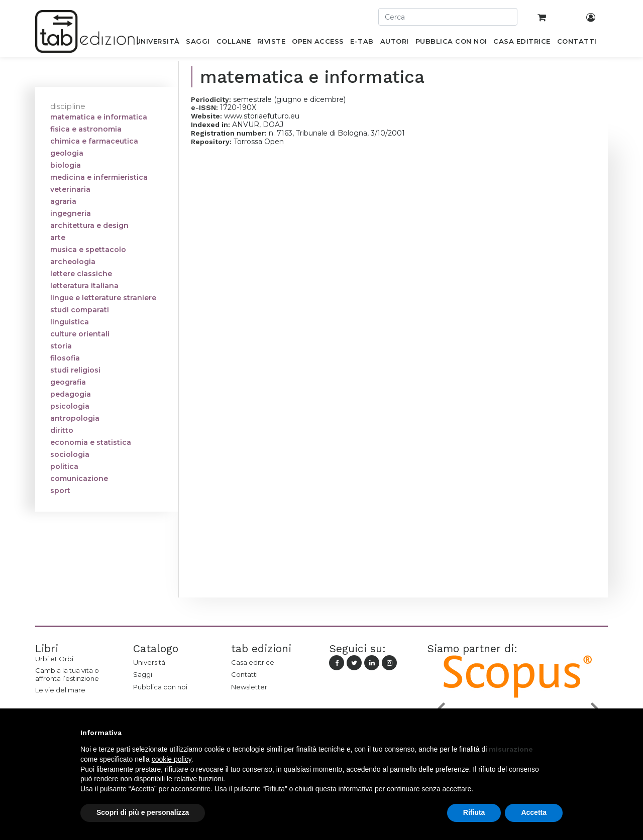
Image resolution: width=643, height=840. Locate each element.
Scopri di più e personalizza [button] (143, 812)
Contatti (244, 674)
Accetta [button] (534, 812)
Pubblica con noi (160, 687)
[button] (558, 733)
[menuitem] (157, 43)
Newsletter (249, 687)
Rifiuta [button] (474, 812)
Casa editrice (253, 662)
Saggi (143, 674)
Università (149, 662)
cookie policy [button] (172, 759)
